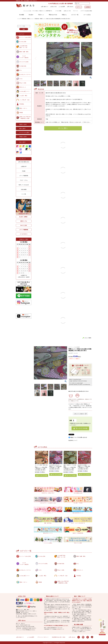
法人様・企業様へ (24, 217)
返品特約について (73, 440)
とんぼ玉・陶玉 (23, 96)
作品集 (24, 171)
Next (90, 57)
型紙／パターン (23, 108)
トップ (19, 19)
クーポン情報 (58, 11)
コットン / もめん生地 (25, 37)
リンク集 (24, 194)
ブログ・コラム (24, 180)
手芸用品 (22, 104)
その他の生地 (23, 66)
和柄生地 (24, 19)
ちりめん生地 (23, 42)
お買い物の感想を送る (24, 162)
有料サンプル (24, 221)
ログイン (79, 7)
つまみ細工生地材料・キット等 (23, 47)
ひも (21, 70)
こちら (58, 629)
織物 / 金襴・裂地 (24, 52)
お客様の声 (24, 166)
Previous (36, 57)
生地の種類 (24, 189)
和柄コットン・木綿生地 (33, 19)
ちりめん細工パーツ (24, 91)
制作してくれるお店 (24, 185)
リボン (21, 79)
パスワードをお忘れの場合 (86, 11)
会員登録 (88, 7)
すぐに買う (63, 128)
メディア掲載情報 (24, 176)
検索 (24, 29)
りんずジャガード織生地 (24, 57)
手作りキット (23, 87)
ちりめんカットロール (25, 74)
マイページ (76, 11)
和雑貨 (21, 113)
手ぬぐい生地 (23, 83)
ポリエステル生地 (24, 62)
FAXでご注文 (24, 225)
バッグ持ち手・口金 (24, 100)
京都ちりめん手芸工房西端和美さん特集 (25, 118)
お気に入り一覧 (67, 11)
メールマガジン (24, 234)
